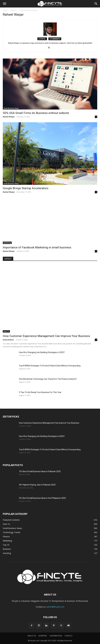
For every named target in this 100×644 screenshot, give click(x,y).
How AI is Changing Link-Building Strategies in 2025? (42, 352)
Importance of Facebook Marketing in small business (37, 247)
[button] (4, 4)
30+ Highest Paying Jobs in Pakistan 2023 (37, 485)
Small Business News (11, 108)
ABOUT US (32, 636)
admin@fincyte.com (55, 607)
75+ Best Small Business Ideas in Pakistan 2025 (40, 471)
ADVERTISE (43, 636)
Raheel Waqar (9, 117)
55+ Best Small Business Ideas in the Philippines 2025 (42, 498)
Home (5, 10)
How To (6, 331)
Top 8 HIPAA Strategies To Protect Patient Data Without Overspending (50, 366)
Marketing (7, 243)
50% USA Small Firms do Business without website (36, 113)
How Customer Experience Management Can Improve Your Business (46, 336)
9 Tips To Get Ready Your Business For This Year (40, 392)
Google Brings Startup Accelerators (26, 188)
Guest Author (8, 340)
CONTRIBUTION (56, 636)
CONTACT (69, 636)
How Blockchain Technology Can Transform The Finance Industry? (48, 379)
